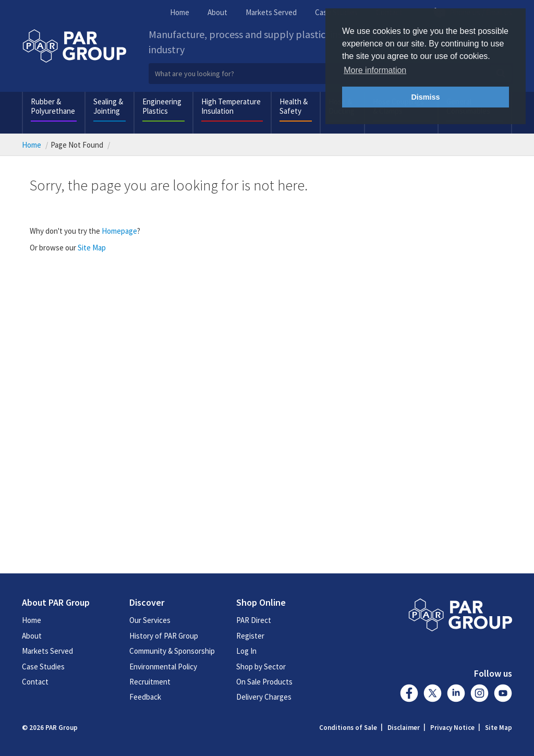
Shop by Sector (261, 667)
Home (180, 12)
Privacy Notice (452, 728)
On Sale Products (264, 682)
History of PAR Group (164, 636)
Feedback (145, 697)
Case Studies (43, 667)
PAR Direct (254, 620)
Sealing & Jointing (108, 106)
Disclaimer (404, 728)
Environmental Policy (163, 667)
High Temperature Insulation (231, 106)
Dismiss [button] (425, 97)
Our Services (150, 620)
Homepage (119, 231)
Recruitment (150, 682)
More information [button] (375, 70)
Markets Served (271, 12)
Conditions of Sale (348, 728)
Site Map (92, 248)
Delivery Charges (264, 697)
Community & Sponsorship (172, 651)
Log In (246, 651)
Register (250, 636)
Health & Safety (294, 106)
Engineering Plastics (162, 106)
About (217, 12)
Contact (35, 682)
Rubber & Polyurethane (53, 106)
